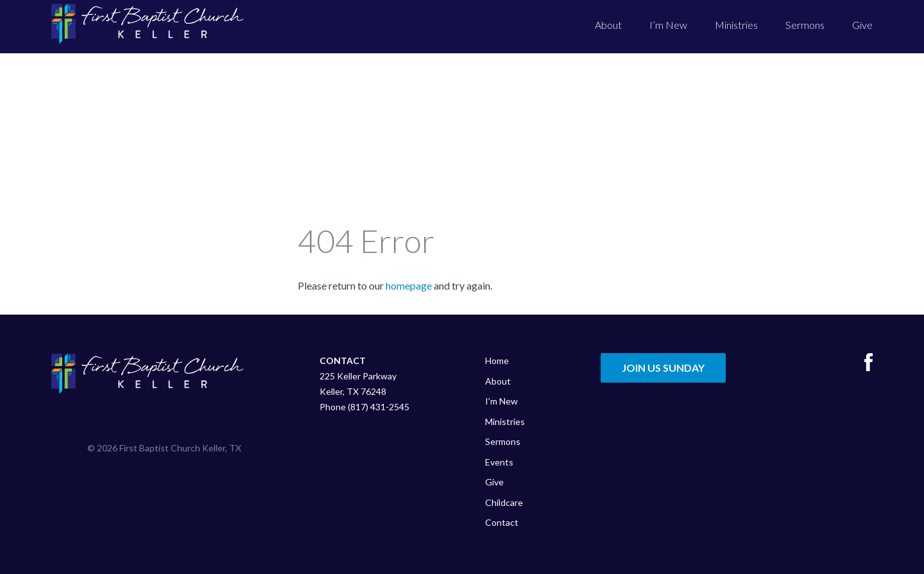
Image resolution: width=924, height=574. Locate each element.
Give (862, 25)
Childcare (504, 502)
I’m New (668, 25)
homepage (409, 285)
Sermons (805, 25)
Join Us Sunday (663, 368)
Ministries (736, 25)
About (608, 25)
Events (499, 462)
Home (497, 361)
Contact (502, 522)
